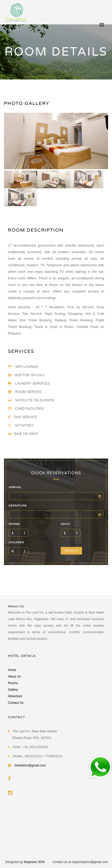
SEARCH (71, 551)
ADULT (66, 524)
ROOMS (14, 524)
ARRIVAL (15, 487)
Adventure (15, 696)
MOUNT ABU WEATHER (56, 828)
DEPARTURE (18, 506)
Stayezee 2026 (34, 862)
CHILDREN (16, 542)
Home (12, 670)
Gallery (13, 690)
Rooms (13, 683)
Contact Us (16, 703)
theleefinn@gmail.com (30, 765)
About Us (14, 677)
